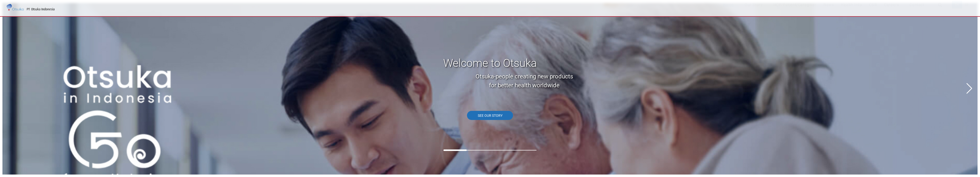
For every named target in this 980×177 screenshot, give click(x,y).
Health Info (851, 9)
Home (728, 9)
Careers (891, 9)
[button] (969, 88)
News (829, 9)
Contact (917, 9)
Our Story (753, 9)
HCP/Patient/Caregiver (795, 9)
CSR (873, 9)
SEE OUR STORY (490, 116)
